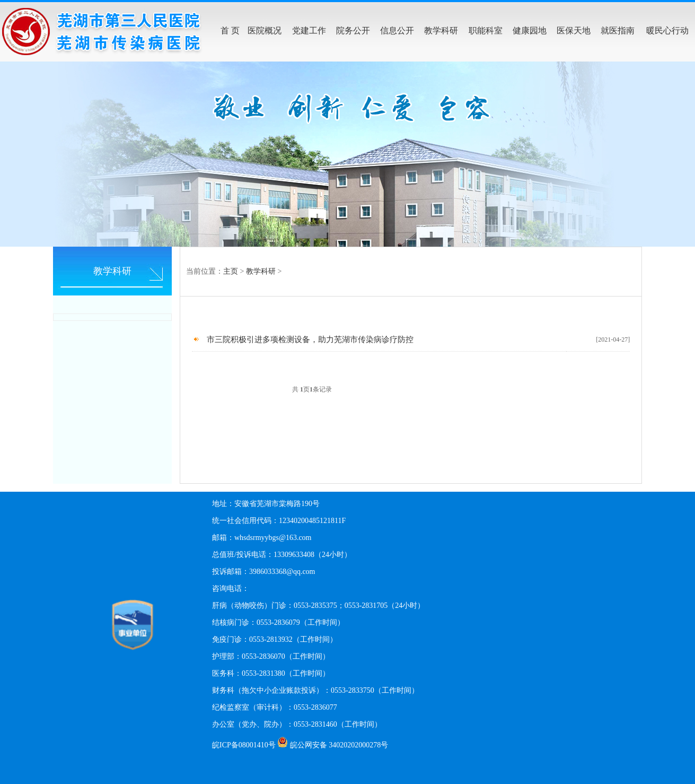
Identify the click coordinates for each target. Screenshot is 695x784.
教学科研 (261, 271)
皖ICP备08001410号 (244, 745)
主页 (231, 271)
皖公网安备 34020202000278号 (339, 745)
